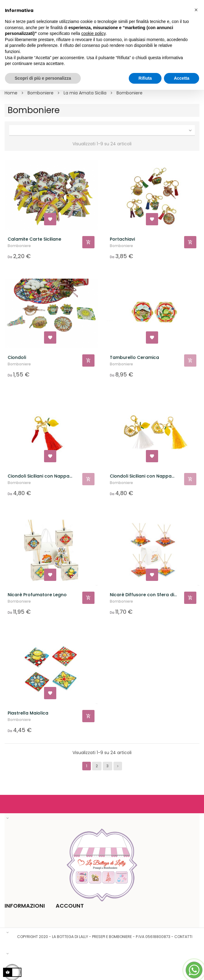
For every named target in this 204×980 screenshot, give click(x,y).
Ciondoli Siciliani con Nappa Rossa (39, 476)
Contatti (183, 937)
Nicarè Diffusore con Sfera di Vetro (142, 595)
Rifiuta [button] (145, 78)
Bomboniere (19, 246)
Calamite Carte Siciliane (34, 239)
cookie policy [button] (93, 33)
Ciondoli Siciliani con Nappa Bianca (141, 476)
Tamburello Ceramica (134, 357)
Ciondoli (17, 357)
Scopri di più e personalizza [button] (43, 78)
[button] (196, 10)
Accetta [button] (182, 78)
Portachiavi (122, 239)
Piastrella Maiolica (28, 713)
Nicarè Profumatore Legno (37, 595)
